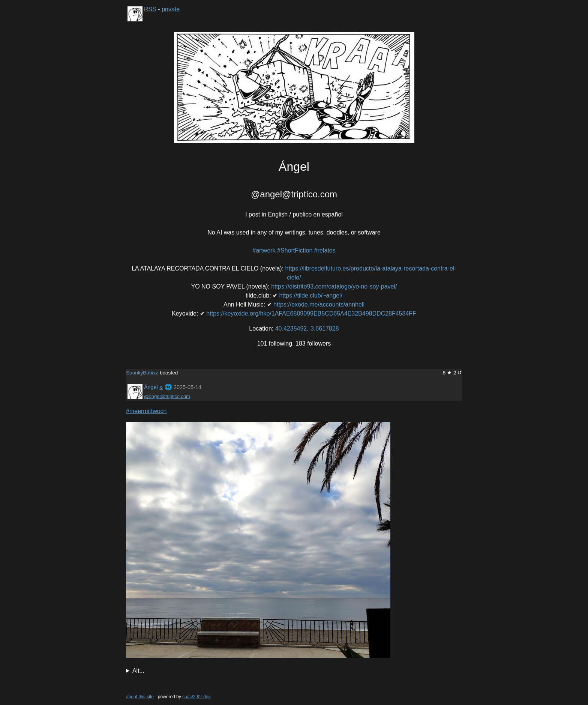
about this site (140, 697)
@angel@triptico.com (167, 396)
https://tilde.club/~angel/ (311, 295)
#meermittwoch (146, 411)
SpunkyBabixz (142, 373)
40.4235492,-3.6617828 (307, 328)
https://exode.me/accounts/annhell (319, 304)
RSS (150, 9)
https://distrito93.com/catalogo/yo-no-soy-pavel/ (334, 286)
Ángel (151, 387)
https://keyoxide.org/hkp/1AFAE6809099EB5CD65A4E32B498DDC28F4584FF (311, 313)
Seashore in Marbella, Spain (294, 671)
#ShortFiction (295, 250)
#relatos (325, 250)
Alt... (138, 671)
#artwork (264, 250)
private (171, 9)
